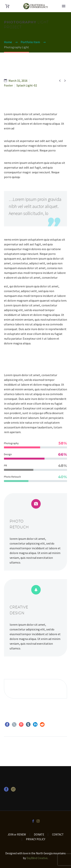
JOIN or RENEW (17, 835)
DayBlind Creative (37, 858)
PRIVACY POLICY (36, 839)
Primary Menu (64, 6)
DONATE (39, 835)
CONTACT (58, 835)
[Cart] (7, 6)
